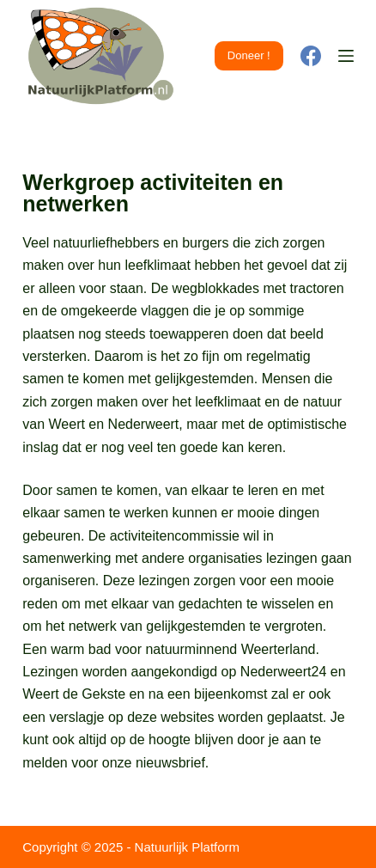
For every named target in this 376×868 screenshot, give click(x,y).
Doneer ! (249, 55)
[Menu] (346, 56)
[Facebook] (311, 56)
